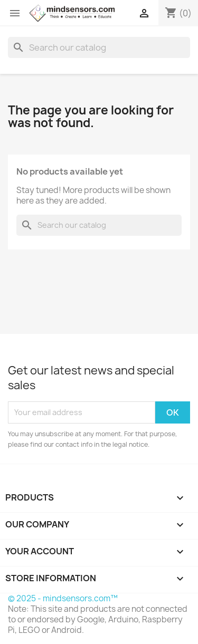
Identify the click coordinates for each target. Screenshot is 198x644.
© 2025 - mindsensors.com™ (63, 598)
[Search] (99, 47)
